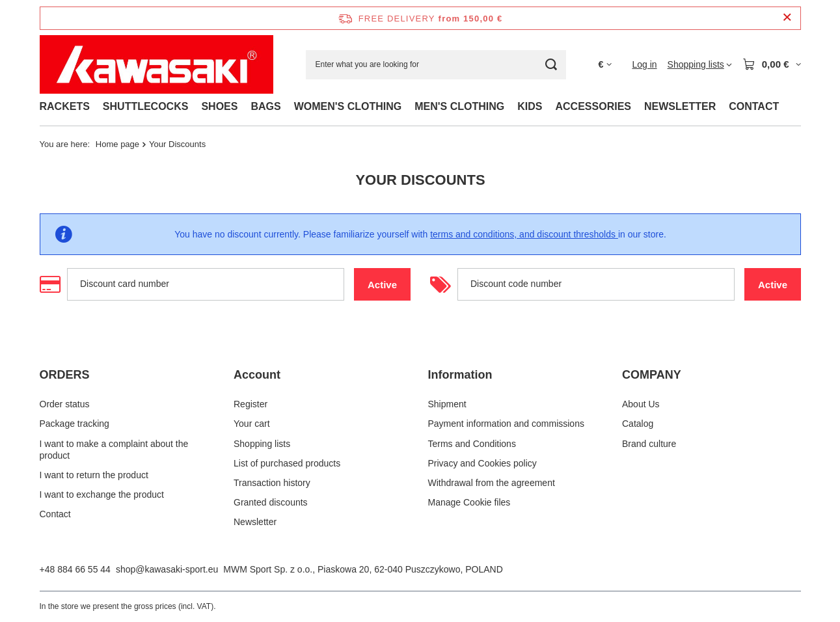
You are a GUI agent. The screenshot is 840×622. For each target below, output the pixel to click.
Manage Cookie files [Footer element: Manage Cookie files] (469, 502)
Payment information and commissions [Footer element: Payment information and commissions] (506, 424)
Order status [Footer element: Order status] (65, 404)
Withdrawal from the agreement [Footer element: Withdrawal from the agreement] (492, 483)
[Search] (551, 65)
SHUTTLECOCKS (146, 106)
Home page (117, 144)
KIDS (530, 106)
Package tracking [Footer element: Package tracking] (75, 424)
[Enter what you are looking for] (436, 65)
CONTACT (754, 106)
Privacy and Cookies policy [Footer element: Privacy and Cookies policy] (482, 463)
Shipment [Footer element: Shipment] (447, 404)
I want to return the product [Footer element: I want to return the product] (94, 475)
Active (388, 284)
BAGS (265, 106)
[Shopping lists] (700, 64)
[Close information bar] (787, 18)
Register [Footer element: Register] (251, 404)
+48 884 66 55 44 (75, 569)
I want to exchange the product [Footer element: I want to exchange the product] (102, 494)
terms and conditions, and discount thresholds (524, 234)
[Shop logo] (156, 64)
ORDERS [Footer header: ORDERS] (65, 375)
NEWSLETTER (680, 106)
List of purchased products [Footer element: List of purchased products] (287, 463)
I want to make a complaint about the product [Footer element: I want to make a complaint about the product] (114, 450)
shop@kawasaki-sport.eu (167, 569)
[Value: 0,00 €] (772, 64)
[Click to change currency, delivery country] (605, 65)
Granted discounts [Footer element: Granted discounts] (271, 502)
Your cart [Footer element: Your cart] (252, 424)
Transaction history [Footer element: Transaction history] (272, 483)
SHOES (219, 106)
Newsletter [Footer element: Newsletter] (255, 522)
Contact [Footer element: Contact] (55, 514)
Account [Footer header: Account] (257, 375)
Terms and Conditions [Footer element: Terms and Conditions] (472, 444)
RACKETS (65, 106)
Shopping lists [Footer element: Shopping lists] (262, 444)
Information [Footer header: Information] (460, 375)
